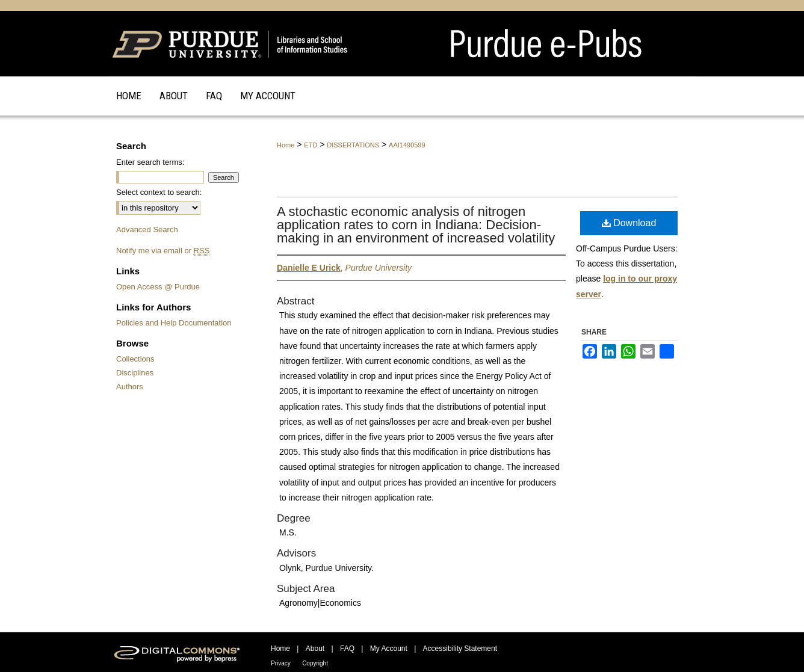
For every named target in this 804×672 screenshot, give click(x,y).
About (315, 649)
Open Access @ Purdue (158, 287)
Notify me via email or (163, 251)
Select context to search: (159, 192)
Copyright (315, 663)
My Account (389, 649)
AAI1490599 (407, 145)
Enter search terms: (150, 162)
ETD (311, 145)
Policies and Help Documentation (174, 323)
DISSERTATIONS (353, 145)
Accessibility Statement (460, 649)
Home (286, 145)
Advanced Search (147, 230)
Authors (130, 387)
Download (629, 223)
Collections (135, 359)
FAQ (347, 649)
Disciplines (135, 373)
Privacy (281, 663)
